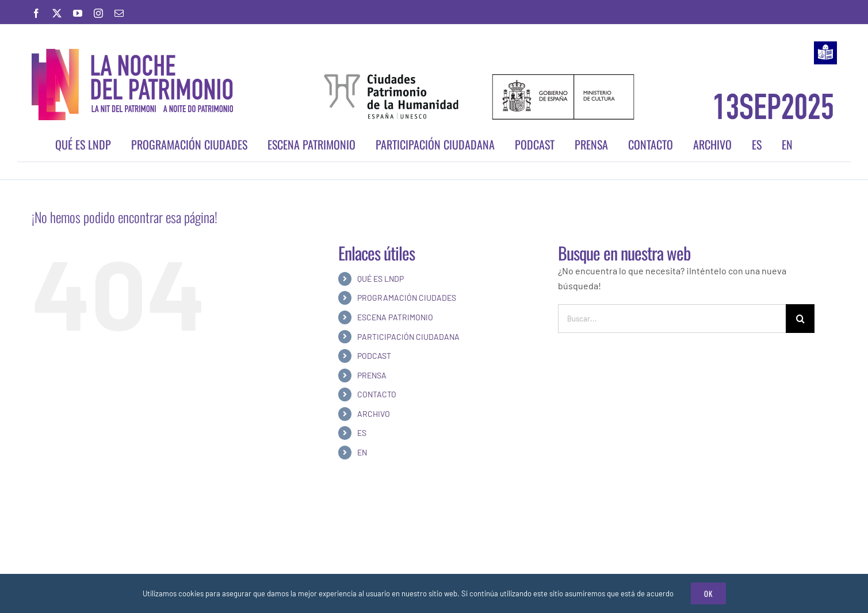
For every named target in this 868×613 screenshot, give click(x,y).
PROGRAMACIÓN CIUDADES (407, 298)
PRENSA (372, 375)
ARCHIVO (374, 414)
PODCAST (374, 356)
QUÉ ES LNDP (381, 279)
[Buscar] (800, 319)
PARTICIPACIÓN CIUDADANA (408, 337)
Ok (708, 593)
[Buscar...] (672, 319)
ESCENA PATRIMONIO (395, 317)
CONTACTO (377, 394)
